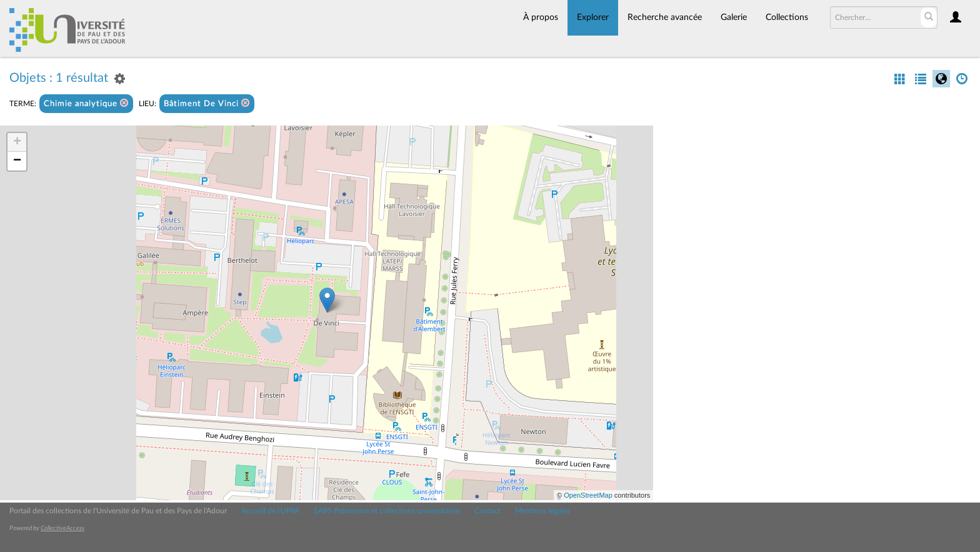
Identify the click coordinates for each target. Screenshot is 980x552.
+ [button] (17, 142)
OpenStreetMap (588, 495)
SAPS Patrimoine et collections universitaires (387, 511)
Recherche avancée (665, 17)
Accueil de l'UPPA (270, 511)
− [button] (17, 161)
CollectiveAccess (62, 528)
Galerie (734, 17)
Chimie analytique (86, 103)
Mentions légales (542, 511)
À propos (541, 17)
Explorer (593, 17)
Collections (787, 17)
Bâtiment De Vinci (207, 103)
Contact (487, 511)
